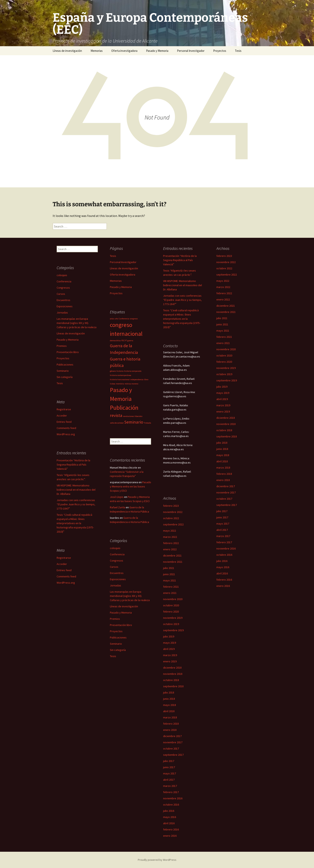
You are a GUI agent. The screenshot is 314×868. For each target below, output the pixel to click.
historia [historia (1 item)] (120, 371)
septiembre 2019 (227, 380)
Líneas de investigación (67, 51)
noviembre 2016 (226, 548)
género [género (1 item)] (113, 371)
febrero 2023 (224, 256)
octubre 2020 (224, 355)
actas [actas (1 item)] (112, 319)
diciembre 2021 (226, 306)
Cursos (61, 294)
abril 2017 (222, 530)
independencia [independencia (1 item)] (137, 379)
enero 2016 (223, 586)
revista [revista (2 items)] (116, 415)
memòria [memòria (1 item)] (120, 384)
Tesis (238, 51)
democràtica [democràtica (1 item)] (115, 341)
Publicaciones (65, 365)
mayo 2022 (223, 281)
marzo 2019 (223, 405)
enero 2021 (223, 343)
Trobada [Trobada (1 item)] (147, 423)
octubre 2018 (224, 430)
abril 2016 (222, 573)
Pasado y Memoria (157, 51)
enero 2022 (223, 299)
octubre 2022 (224, 268)
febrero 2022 (224, 293)
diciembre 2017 (226, 486)
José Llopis (117, 497)
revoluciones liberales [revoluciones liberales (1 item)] (133, 416)
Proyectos (220, 51)
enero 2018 (223, 480)
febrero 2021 (224, 337)
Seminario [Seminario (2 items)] (134, 422)
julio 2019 (222, 387)
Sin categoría (65, 377)
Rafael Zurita (118, 507)
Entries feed (64, 422)
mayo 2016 (223, 567)
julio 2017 (222, 511)
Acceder (62, 416)
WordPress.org (66, 434)
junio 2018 (222, 449)
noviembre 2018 (226, 424)
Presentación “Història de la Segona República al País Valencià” (180, 260)
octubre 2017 (224, 499)
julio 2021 (222, 318)
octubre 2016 (224, 555)
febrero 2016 (224, 580)
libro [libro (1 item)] (146, 379)
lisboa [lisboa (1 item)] (113, 384)
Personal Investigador (191, 51)
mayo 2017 (223, 524)
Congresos (63, 288)
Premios (62, 346)
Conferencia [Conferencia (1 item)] (124, 319)
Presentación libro (68, 352)
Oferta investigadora (124, 51)
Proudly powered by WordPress (157, 860)
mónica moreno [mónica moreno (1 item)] (131, 384)
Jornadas (62, 312)
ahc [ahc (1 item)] (117, 319)
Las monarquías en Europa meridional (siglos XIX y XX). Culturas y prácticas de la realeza (77, 323)
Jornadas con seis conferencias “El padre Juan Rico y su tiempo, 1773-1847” (182, 300)
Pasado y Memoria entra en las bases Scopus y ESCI (130, 486)
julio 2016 (222, 561)
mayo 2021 (223, 331)
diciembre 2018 (226, 418)
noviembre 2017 (226, 492)
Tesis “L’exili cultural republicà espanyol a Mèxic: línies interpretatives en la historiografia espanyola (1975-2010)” (182, 319)
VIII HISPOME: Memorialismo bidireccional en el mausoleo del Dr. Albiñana (183, 285)
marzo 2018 (223, 468)
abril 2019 (222, 399)
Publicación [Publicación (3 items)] (124, 408)
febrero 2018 (224, 474)
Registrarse (64, 409)
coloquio (62, 275)
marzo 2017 (223, 536)
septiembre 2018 (227, 436)
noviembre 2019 (226, 368)
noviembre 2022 (226, 262)
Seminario (63, 371)
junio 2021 (222, 324)
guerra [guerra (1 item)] (130, 341)
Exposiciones (65, 306)
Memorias (97, 51)
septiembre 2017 (227, 505)
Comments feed (66, 428)
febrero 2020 (224, 362)
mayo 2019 (223, 393)
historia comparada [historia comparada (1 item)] (133, 371)
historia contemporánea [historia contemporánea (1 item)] (121, 375)
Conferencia (64, 281)
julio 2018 (222, 443)
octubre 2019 (224, 374)
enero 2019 (223, 412)
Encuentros (63, 300)
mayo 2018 (223, 455)
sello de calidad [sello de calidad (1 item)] (117, 423)
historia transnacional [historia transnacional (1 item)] (120, 379)
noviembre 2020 (226, 349)
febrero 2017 (224, 542)
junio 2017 (222, 517)
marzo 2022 (223, 287)
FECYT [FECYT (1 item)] (124, 341)
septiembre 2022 (227, 275)
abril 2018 (222, 461)
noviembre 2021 (226, 312)
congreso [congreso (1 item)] (134, 319)
